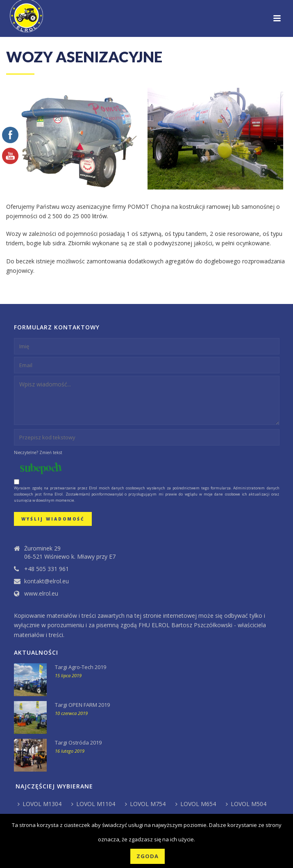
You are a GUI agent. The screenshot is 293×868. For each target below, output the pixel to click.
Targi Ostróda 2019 (78, 742)
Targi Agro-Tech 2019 (81, 667)
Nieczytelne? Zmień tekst (38, 452)
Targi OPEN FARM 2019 (82, 705)
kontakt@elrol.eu (47, 581)
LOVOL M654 (196, 804)
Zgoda (148, 856)
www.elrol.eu (41, 594)
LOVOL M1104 (93, 804)
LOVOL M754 (145, 804)
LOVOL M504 (246, 804)
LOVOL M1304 (40, 804)
